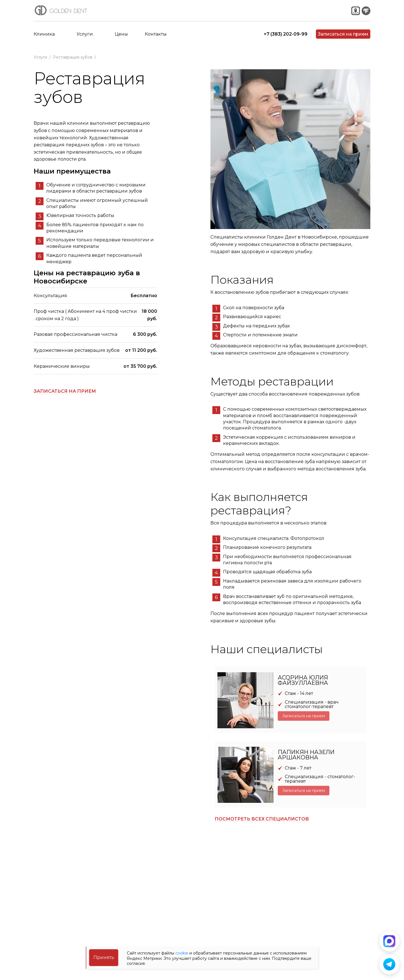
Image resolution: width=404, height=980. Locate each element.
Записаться (343, 39)
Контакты (156, 39)
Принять (104, 957)
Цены (121, 39)
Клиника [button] (44, 39)
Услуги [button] (85, 39)
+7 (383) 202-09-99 (286, 39)
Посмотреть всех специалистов (262, 819)
